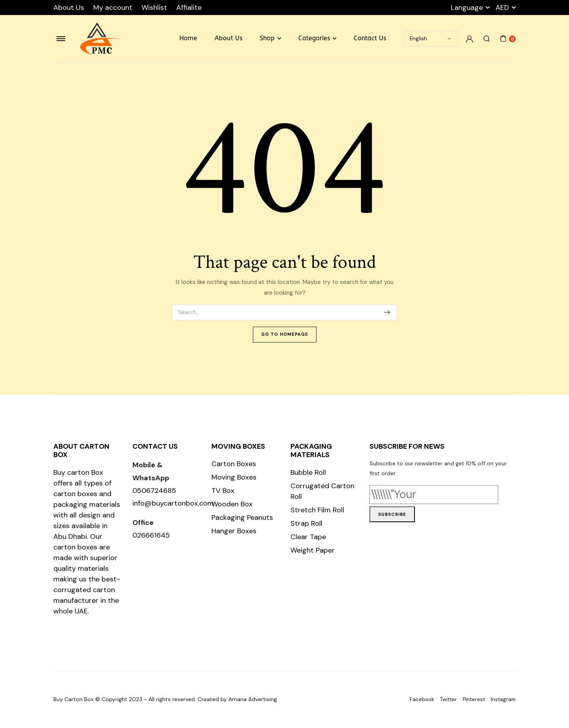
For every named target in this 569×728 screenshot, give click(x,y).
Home (188, 38)
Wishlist (154, 8)
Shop (267, 38)
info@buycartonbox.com (173, 503)
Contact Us (370, 38)
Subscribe (392, 514)
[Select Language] (431, 39)
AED (502, 8)
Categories (314, 38)
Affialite (189, 8)
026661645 (151, 535)
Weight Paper (313, 550)
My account (113, 8)
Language (467, 8)
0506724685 (154, 491)
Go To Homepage (285, 334)
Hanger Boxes (234, 531)
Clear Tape (308, 537)
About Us (69, 8)
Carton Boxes (234, 464)
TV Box (223, 491)
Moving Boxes (234, 477)
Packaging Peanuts (242, 517)
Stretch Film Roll (317, 510)
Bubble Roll (308, 472)
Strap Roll (306, 523)
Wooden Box (232, 504)
